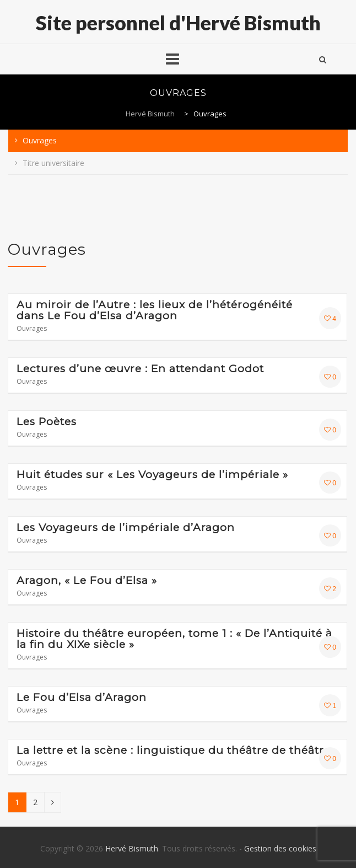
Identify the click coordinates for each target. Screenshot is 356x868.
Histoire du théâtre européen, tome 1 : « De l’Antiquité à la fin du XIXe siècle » (174, 639)
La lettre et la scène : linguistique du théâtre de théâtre (174, 751)
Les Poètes (47, 422)
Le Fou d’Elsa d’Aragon (82, 698)
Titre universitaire (53, 163)
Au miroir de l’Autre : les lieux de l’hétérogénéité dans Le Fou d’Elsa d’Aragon (155, 310)
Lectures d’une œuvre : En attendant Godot (140, 369)
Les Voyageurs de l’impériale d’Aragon (126, 528)
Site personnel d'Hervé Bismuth (178, 23)
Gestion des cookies (280, 848)
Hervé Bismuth (132, 848)
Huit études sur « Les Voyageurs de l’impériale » (152, 475)
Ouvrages (40, 140)
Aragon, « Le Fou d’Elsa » (87, 581)
